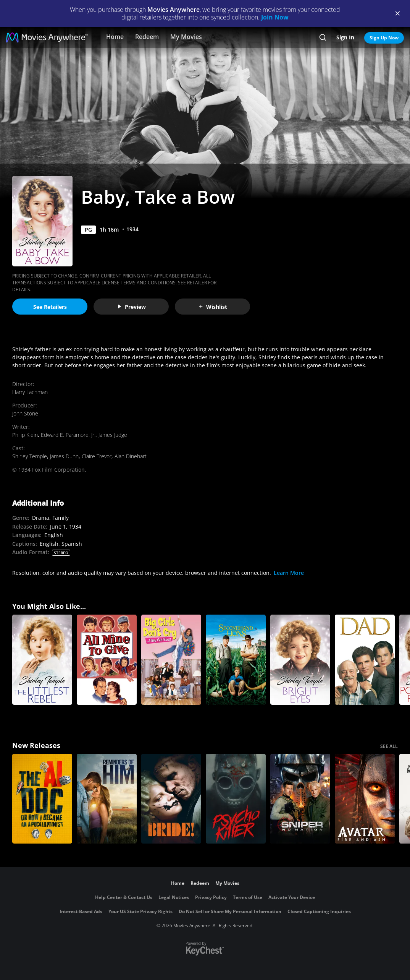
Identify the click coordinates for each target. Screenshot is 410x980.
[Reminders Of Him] (107, 799)
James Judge (113, 435)
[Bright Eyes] (300, 660)
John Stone (25, 413)
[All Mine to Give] (107, 660)
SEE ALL (389, 746)
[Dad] (365, 660)
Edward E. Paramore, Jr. (68, 435)
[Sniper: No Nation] (300, 799)
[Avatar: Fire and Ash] (365, 799)
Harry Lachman (30, 392)
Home (115, 37)
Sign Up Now (384, 38)
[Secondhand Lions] (236, 660)
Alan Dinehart (131, 456)
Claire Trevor (97, 456)
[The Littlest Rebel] (42, 660)
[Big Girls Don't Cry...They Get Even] (171, 660)
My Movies (186, 37)
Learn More (289, 573)
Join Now (275, 17)
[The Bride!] (171, 799)
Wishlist (213, 307)
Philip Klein (25, 435)
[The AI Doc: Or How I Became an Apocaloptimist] (42, 799)
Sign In (345, 37)
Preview (131, 307)
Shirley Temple (30, 456)
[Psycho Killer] (236, 799)
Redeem (147, 37)
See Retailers (50, 307)
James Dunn (64, 456)
